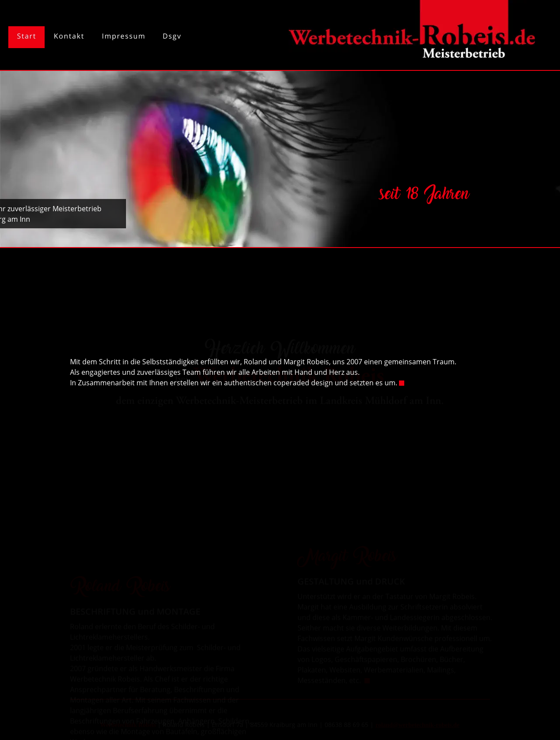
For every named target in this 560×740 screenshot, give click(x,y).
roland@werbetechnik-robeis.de (417, 722)
